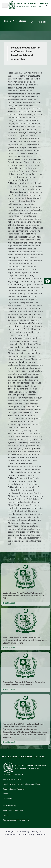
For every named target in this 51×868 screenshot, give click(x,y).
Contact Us (8, 799)
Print (42, 22)
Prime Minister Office (12, 779)
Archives (7, 815)
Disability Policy (10, 805)
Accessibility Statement (13, 810)
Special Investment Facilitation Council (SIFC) (22, 784)
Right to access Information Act (16, 820)
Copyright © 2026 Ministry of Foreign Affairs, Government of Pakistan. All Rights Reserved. (26, 833)
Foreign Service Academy (14, 789)
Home (7, 21)
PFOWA (6, 794)
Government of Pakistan (13, 774)
